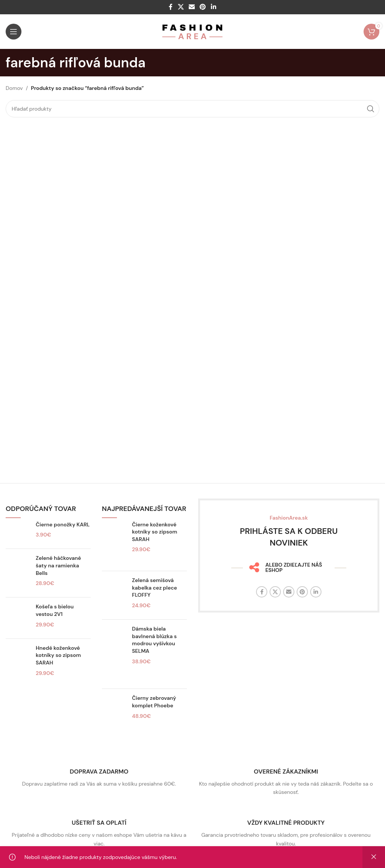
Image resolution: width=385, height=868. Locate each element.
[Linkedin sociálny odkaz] (213, 7)
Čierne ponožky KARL (63, 524)
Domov (14, 88)
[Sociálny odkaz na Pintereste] (203, 7)
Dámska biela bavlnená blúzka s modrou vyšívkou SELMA (154, 640)
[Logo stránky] (193, 31)
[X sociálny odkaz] (181, 7)
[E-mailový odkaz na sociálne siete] (192, 7)
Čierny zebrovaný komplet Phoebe (154, 702)
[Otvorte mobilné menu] (14, 32)
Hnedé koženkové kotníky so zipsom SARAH (58, 655)
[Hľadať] (192, 109)
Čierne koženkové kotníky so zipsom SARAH (155, 532)
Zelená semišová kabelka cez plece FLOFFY (155, 588)
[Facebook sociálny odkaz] (171, 7)
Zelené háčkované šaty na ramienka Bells (58, 565)
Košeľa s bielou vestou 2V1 (55, 610)
